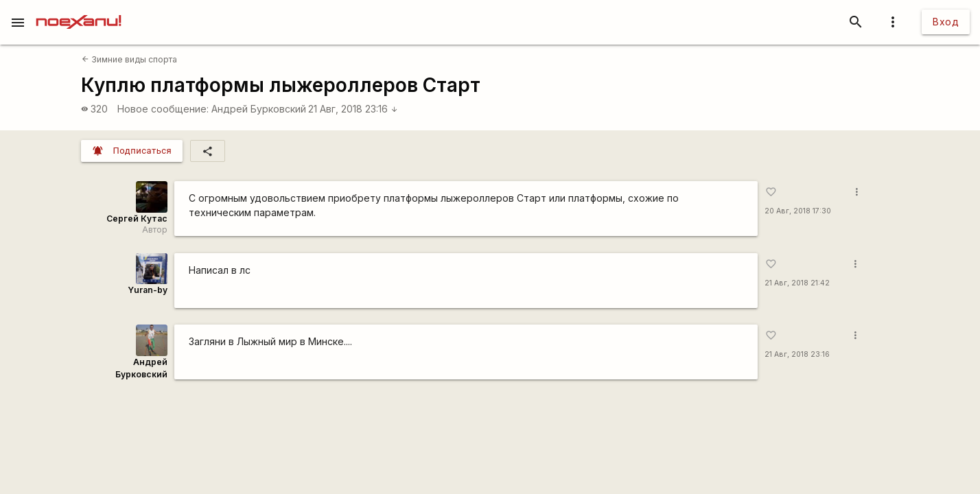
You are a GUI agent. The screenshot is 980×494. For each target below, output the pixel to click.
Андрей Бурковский (259, 109)
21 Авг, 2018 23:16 (353, 109)
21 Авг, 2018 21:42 (797, 283)
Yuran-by (148, 290)
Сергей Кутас (137, 219)
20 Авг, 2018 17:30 (798, 211)
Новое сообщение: (163, 109)
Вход (946, 22)
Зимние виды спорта (129, 59)
